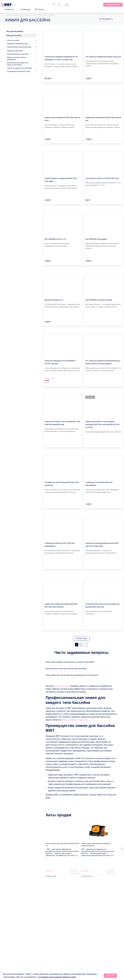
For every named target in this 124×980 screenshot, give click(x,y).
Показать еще (81, 638)
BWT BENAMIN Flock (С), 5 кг (55, 239)
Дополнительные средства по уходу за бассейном (18, 64)
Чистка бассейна (13, 40)
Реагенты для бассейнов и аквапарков (17, 58)
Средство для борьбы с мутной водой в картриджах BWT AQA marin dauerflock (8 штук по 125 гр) (102, 424)
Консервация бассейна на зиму (18, 71)
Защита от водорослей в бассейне (20, 68)
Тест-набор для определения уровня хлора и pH (103, 57)
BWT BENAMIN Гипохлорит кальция (99, 300)
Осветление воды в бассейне (18, 54)
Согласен (110, 976)
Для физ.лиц (9, 9)
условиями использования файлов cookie (57, 977)
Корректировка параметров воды (19, 47)
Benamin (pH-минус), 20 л (54, 300)
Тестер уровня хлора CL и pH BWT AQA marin (102, 178)
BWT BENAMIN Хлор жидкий (96, 239)
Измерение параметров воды (18, 44)
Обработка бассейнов (15, 51)
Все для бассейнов (15, 31)
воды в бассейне (62, 690)
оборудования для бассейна (75, 724)
